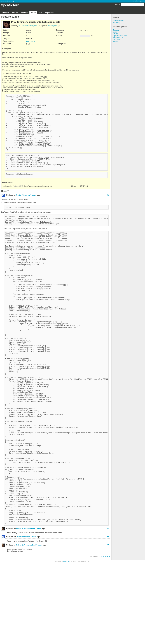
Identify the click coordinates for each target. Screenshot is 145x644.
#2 (108, 609)
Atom (104, 638)
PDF (109, 638)
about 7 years (52, 26)
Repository (49, 13)
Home (3, 1)
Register (141, 1)
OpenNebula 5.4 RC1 (121, 36)
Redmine (66, 643)
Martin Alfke (21, 211)
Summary (116, 23)
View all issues (118, 21)
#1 (108, 211)
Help (13, 1)
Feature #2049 (18, 202)
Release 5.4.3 (118, 37)
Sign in (135, 1)
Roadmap (24, 13)
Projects (8, 1)
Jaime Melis (21, 618)
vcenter (116, 41)
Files (40, 13)
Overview (6, 13)
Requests (116, 39)
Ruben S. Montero (23, 610)
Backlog (116, 30)
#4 (108, 626)
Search (117, 4)
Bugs (115, 32)
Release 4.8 (31, 41)
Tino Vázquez (23, 26)
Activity (15, 13)
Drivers (116, 34)
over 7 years (33, 26)
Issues (33, 13)
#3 (108, 618)
